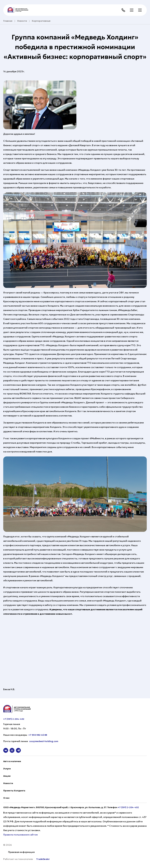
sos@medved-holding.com (44, 741)
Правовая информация (21, 852)
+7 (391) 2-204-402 (14, 719)
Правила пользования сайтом (20, 835)
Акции (7, 776)
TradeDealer (43, 859)
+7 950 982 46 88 (38, 735)
